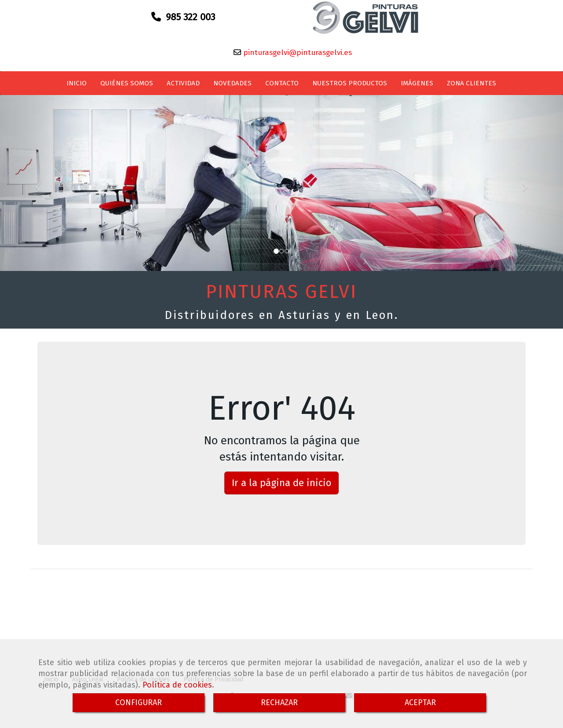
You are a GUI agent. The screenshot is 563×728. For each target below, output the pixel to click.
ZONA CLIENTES (472, 87)
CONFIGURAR (139, 702)
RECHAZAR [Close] (279, 702)
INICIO (77, 87)
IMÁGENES (417, 87)
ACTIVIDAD (183, 87)
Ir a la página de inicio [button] (281, 486)
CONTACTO (282, 87)
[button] (42, 187)
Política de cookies (177, 685)
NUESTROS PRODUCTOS (350, 87)
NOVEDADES (232, 87)
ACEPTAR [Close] (420, 702)
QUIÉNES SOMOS (127, 87)
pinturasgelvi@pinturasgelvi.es (296, 56)
